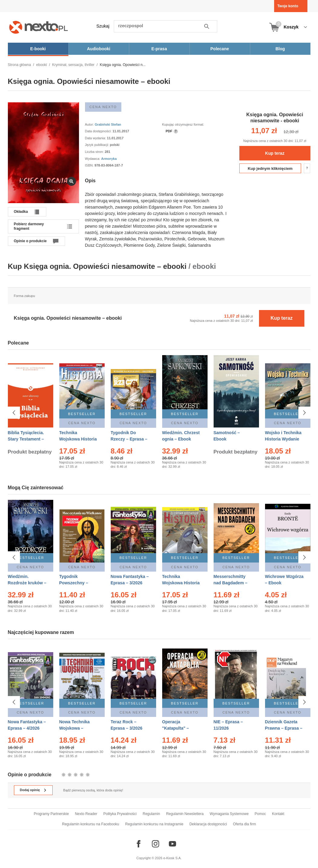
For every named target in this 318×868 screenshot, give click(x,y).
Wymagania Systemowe (229, 814)
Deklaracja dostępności (208, 824)
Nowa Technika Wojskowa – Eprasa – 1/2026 (75, 728)
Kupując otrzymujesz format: (183, 124)
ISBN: (90, 165)
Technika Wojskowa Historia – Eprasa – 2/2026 (78, 439)
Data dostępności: (99, 131)
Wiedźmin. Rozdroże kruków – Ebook (27, 583)
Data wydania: (96, 138)
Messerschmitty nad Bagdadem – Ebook (231, 583)
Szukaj (103, 26)
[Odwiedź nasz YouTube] (172, 844)
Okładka (21, 212)
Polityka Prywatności (120, 814)
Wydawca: (93, 159)
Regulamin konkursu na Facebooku (91, 824)
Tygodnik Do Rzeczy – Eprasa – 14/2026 (129, 439)
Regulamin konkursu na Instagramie (154, 824)
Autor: (90, 124)
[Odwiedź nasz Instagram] (156, 844)
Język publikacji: (98, 145)
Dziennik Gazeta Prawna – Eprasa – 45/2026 (284, 728)
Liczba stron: (95, 152)
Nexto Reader (86, 814)
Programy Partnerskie (51, 814)
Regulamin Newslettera (185, 814)
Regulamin (151, 814)
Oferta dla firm (244, 824)
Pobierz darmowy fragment (29, 226)
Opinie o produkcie (30, 241)
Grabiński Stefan (108, 124)
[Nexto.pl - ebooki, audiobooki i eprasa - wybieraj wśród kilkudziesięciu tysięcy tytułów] (39, 27)
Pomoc (260, 814)
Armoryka (109, 159)
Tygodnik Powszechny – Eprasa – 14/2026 (76, 583)
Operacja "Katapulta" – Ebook (176, 728)
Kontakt (278, 814)
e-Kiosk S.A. (173, 858)
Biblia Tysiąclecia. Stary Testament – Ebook (26, 439)
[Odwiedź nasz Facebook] (139, 844)
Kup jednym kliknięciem (270, 168)
